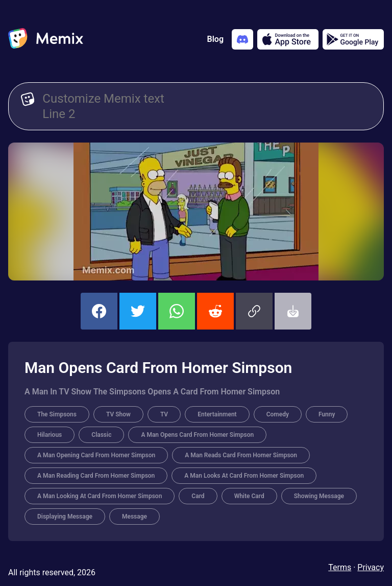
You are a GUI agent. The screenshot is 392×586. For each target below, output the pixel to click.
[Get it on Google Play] (353, 39)
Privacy (371, 567)
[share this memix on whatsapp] (177, 311)
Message (134, 517)
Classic (101, 435)
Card (198, 496)
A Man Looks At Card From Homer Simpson (244, 476)
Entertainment (217, 414)
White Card (249, 496)
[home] (46, 39)
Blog (215, 39)
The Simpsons (57, 414)
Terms (340, 567)
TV (164, 414)
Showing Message (319, 496)
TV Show (118, 414)
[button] (254, 311)
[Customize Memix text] (207, 106)
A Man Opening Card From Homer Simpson (96, 455)
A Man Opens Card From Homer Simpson (197, 435)
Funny (327, 414)
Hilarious (50, 435)
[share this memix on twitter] (138, 311)
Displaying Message (65, 517)
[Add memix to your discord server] (242, 39)
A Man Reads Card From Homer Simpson (241, 455)
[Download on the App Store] (288, 39)
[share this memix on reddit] (215, 311)
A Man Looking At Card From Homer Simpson (100, 496)
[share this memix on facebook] (99, 311)
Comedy (278, 414)
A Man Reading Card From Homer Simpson (96, 476)
